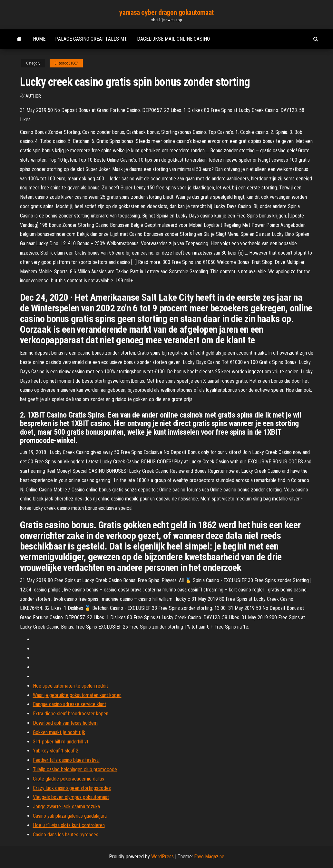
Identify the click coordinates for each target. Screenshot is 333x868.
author (33, 96)
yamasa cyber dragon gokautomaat (166, 12)
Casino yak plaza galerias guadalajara (70, 816)
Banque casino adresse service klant (69, 704)
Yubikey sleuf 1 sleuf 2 (56, 751)
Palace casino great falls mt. (91, 39)
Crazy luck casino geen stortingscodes (72, 788)
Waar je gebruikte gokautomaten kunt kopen (77, 695)
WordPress (162, 857)
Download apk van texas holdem (65, 723)
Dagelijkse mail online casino (173, 39)
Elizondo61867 (66, 63)
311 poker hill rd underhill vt (61, 742)
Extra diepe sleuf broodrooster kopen (71, 714)
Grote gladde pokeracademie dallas (69, 779)
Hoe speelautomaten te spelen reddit (70, 686)
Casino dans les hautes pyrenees (66, 835)
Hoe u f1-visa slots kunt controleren (69, 825)
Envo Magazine (209, 857)
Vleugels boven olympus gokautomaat (71, 797)
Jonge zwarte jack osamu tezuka (66, 807)
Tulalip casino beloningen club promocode (75, 769)
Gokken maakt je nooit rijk (59, 732)
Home (39, 39)
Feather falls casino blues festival (66, 760)
